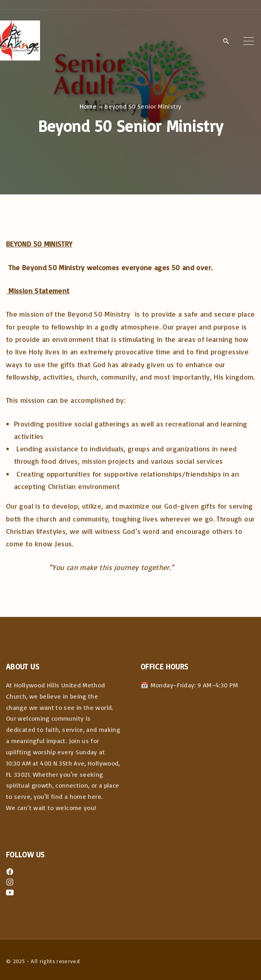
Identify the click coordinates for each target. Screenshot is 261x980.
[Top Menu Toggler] (249, 41)
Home (88, 106)
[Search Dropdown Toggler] (226, 41)
